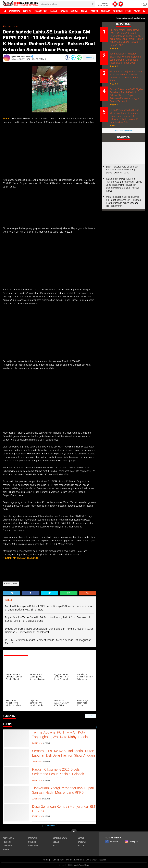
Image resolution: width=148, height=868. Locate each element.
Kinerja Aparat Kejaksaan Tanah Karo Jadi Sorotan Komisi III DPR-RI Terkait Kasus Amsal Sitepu (125, 77)
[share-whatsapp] (79, 57)
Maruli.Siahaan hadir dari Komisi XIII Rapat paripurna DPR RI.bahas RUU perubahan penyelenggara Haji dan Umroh (123, 203)
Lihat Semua (50, 826)
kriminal (81, 11)
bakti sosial (15, 11)
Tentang (46, 860)
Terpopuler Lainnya (123, 132)
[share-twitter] (73, 57)
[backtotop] (74, 832)
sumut (6, 849)
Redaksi (102, 860)
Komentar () (90, 57)
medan (92, 11)
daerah (59, 11)
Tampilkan (91, 716)
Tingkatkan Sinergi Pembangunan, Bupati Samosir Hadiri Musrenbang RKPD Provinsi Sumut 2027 (61, 793)
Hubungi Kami (58, 860)
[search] (67, 4)
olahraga (115, 11)
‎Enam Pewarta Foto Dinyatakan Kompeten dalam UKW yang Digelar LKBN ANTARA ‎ (122, 171)
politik (81, 846)
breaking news (45, 11)
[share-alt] (12, 593)
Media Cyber (91, 860)
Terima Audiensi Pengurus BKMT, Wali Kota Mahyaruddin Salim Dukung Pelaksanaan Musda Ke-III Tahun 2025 (127, 59)
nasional (103, 11)
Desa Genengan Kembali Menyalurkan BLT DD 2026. (63, 809)
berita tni (29, 11)
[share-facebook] (67, 57)
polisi (140, 11)
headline (70, 11)
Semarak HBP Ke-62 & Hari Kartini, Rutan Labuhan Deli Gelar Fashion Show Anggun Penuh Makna (60, 756)
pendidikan (129, 11)
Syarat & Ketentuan (75, 860)
